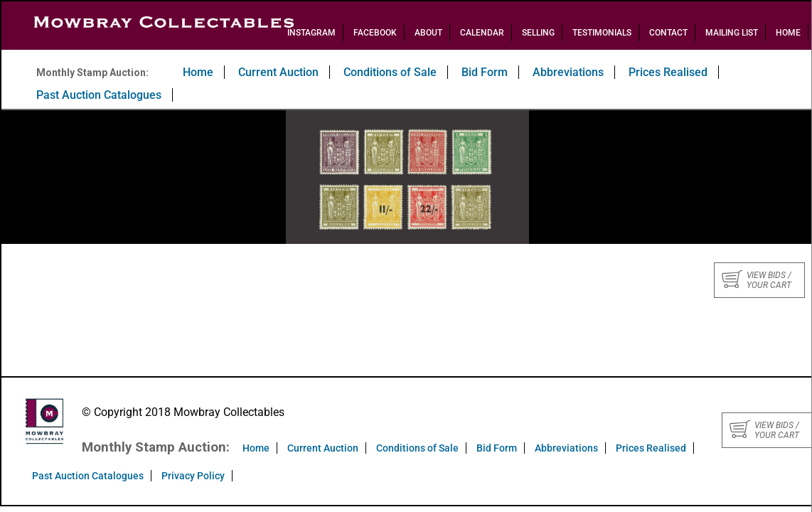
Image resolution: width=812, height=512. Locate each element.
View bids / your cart (757, 280)
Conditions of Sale (390, 72)
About (428, 33)
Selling (538, 33)
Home (788, 33)
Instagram (311, 33)
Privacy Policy (193, 476)
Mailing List (732, 33)
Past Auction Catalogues (99, 95)
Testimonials (602, 33)
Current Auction (278, 72)
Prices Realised (668, 72)
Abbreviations (568, 72)
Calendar (482, 33)
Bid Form (485, 72)
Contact (668, 33)
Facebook (375, 33)
